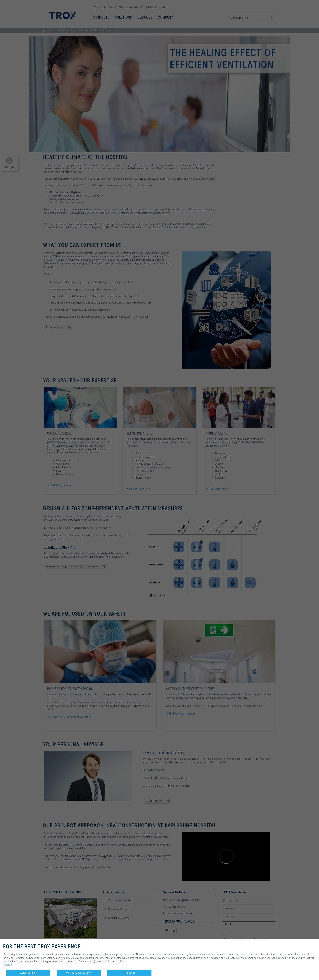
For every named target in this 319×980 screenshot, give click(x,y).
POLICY (8, 965)
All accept (129, 973)
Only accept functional (79, 973)
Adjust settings (28, 973)
